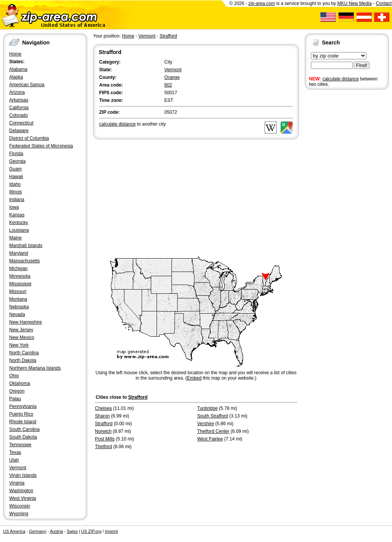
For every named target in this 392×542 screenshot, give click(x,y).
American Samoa (27, 85)
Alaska (16, 77)
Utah (14, 460)
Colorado (19, 115)
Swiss (72, 531)
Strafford (168, 36)
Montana (18, 299)
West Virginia (23, 498)
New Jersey (21, 330)
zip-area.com (262, 3)
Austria (56, 531)
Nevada (17, 314)
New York (19, 345)
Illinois (16, 192)
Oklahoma (20, 383)
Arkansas (19, 100)
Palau (15, 399)
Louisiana (19, 230)
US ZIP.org (91, 531)
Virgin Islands (23, 475)
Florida (16, 154)
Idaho (15, 184)
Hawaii (16, 177)
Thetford (104, 447)
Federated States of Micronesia (41, 146)
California (19, 108)
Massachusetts (24, 261)
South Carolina (24, 429)
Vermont (18, 468)
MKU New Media (354, 3)
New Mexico (22, 337)
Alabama (18, 69)
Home (15, 54)
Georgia (17, 161)
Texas (15, 452)
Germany (38, 531)
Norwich (103, 431)
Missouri (18, 291)
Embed (194, 378)
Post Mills (105, 439)
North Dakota (23, 360)
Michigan (18, 269)
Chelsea (103, 408)
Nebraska (19, 307)
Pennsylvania (23, 406)
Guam (16, 169)
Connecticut (21, 123)
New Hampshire (25, 322)
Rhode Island (23, 422)
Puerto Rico (21, 414)
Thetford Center (213, 431)
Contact (384, 3)
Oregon (17, 391)
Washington (21, 491)
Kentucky (19, 223)
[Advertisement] (335, 210)
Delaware (19, 131)
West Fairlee (210, 439)
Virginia (17, 483)
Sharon (102, 416)
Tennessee (20, 445)
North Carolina (24, 353)
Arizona (17, 92)
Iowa (14, 207)
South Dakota (23, 437)
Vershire (206, 424)
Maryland (19, 253)
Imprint (111, 531)
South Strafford (213, 416)
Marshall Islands (26, 246)
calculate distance (341, 79)
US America (14, 531)
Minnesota (20, 276)
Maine (16, 238)
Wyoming (19, 514)
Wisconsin (20, 506)
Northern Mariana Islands (35, 368)
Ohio (14, 376)
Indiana (17, 200)
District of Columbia (29, 138)
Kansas (17, 215)
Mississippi (20, 284)
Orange (172, 77)
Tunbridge (207, 408)
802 (168, 85)
